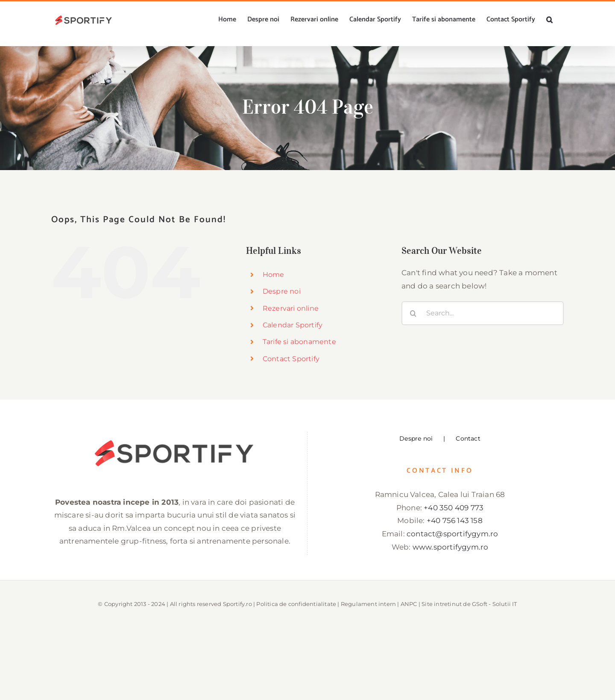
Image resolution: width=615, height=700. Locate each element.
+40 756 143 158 (455, 521)
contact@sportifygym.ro (452, 534)
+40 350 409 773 (454, 508)
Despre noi (282, 291)
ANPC (409, 604)
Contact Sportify (291, 359)
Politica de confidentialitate (296, 604)
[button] (549, 20)
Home (274, 275)
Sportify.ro (237, 604)
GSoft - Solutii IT (495, 604)
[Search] (413, 313)
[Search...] (483, 313)
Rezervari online (291, 308)
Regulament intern (368, 604)
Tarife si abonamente (299, 342)
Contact (468, 438)
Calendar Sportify (293, 325)
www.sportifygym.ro (451, 547)
